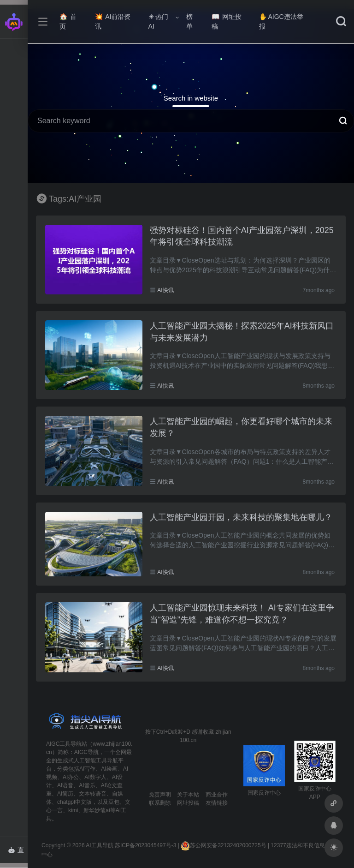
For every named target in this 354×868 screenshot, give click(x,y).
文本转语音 (93, 794)
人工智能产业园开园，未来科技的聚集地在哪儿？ (241, 517)
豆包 (114, 802)
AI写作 (87, 769)
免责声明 (160, 795)
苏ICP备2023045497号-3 (145, 845)
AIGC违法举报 (281, 21)
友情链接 (217, 803)
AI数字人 (95, 777)
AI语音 (65, 785)
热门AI (158, 21)
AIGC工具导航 (64, 744)
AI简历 (65, 794)
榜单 (189, 21)
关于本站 (188, 795)
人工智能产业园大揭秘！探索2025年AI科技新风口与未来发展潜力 (242, 332)
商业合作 (217, 795)
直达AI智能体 (18, 853)
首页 (68, 21)
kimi (73, 810)
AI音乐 (87, 785)
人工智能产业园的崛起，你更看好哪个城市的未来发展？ (241, 427)
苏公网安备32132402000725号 (223, 845)
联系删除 (160, 803)
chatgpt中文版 (74, 802)
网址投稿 (227, 21)
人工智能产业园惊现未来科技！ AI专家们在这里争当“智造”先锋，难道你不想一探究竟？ (242, 614)
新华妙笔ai (97, 810)
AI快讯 (165, 290)
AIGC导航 (86, 752)
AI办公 (71, 777)
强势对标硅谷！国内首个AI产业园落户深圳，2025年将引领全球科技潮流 (242, 236)
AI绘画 (109, 769)
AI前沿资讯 (113, 21)
